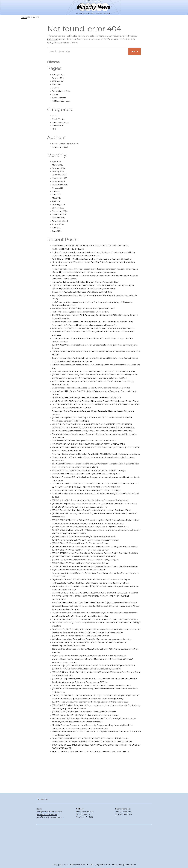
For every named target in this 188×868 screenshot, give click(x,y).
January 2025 (59, 208)
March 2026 (58, 165)
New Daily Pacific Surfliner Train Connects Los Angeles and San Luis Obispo (91, 520)
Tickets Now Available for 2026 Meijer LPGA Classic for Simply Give (86, 295)
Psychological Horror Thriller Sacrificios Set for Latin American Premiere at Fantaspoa (96, 626)
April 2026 (57, 161)
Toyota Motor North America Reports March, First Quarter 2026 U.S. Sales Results (94, 699)
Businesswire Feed (62, 122)
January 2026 (59, 171)
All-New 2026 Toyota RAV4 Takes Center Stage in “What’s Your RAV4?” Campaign (94, 497)
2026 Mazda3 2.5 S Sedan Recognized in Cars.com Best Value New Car (88, 464)
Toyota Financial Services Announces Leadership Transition (83, 616)
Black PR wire (59, 119)
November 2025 (60, 178)
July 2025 (57, 191)
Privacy (121, 865)
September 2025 (61, 185)
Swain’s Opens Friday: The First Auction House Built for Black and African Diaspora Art (96, 401)
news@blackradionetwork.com (49, 845)
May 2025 (57, 198)
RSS (54, 129)
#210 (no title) (59, 78)
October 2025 (59, 181)
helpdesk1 (57, 147)
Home (55, 94)
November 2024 (60, 214)
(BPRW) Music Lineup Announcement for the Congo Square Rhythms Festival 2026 (95, 563)
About (114, 865)
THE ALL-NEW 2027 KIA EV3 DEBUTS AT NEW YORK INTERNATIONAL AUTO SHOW (95, 817)
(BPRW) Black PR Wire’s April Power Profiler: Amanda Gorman (84, 579)
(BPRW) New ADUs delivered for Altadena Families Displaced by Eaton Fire (91, 728)
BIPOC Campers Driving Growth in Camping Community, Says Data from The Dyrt (94, 391)
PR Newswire (59, 126)
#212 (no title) (59, 81)
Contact (56, 88)
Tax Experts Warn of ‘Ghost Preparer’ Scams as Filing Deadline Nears (88, 312)
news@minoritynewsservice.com (50, 850)
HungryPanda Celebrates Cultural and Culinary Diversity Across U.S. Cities (90, 285)
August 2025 (59, 188)
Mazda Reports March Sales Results (70, 702)
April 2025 (57, 201)
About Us (57, 84)
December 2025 (60, 175)
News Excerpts (60, 98)
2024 (55, 116)
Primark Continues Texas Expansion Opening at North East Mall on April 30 (91, 500)
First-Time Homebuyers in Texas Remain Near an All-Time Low (85, 315)
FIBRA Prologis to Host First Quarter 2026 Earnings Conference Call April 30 (91, 411)
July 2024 (57, 228)
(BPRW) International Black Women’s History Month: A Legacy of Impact (90, 576)
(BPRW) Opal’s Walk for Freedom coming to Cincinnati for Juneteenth (88, 573)
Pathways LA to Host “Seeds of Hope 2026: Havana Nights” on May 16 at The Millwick (95, 629)
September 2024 (61, 221)
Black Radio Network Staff (65, 143)
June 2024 (57, 231)
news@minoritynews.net (47, 847)
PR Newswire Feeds (62, 101)
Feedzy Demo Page (62, 91)
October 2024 (59, 218)
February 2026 (60, 168)
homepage (53, 39)
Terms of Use (131, 865)
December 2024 (60, 211)
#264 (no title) (59, 74)
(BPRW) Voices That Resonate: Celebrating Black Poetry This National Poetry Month (95, 530)
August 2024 (59, 224)
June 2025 (57, 195)
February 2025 (59, 205)
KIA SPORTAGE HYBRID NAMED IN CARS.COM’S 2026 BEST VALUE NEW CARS (92, 467)
